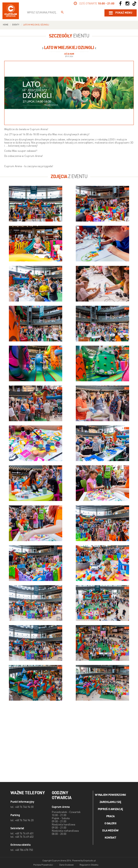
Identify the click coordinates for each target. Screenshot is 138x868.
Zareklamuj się (110, 802)
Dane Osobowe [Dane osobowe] (66, 865)
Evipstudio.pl (90, 861)
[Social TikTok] (134, 4)
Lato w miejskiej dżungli (36, 25)
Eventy (16, 25)
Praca (110, 816)
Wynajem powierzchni (110, 795)
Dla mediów (110, 831)
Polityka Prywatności (43, 865)
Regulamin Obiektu (89, 865)
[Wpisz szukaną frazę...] (62, 13)
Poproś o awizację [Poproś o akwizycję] (110, 809)
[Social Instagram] (127, 4)
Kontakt (110, 838)
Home (6, 25)
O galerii (110, 824)
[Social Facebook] (120, 4)
